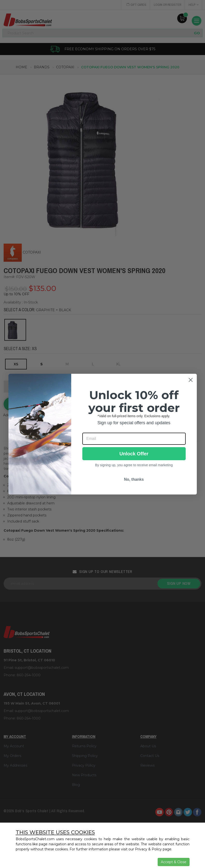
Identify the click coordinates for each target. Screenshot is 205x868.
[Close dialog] (191, 380)
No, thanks (134, 479)
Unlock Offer (134, 454)
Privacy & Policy (148, 849)
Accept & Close (174, 862)
